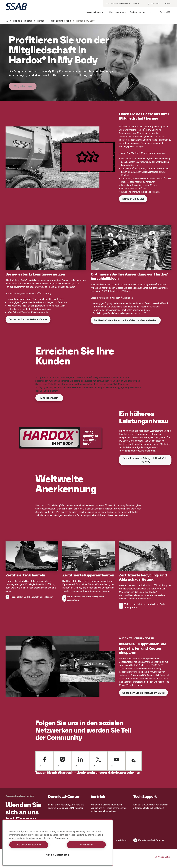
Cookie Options (163, 857)
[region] (58, 843)
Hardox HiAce (124, 291)
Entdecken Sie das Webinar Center (28, 319)
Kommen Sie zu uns (133, 199)
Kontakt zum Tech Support (149, 840)
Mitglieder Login (23, 86)
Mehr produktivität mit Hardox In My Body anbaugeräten (142, 606)
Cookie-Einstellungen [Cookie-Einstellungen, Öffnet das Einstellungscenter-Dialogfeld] (58, 855)
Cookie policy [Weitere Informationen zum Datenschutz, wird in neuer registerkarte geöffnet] (62, 838)
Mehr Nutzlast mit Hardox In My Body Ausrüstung (83, 598)
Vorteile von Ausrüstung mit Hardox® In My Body (145, 460)
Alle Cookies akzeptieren (33, 845)
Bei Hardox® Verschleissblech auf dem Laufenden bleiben (126, 320)
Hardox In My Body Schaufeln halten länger (29, 597)
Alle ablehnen (82, 845)
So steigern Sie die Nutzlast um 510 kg (143, 693)
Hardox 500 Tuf (154, 665)
